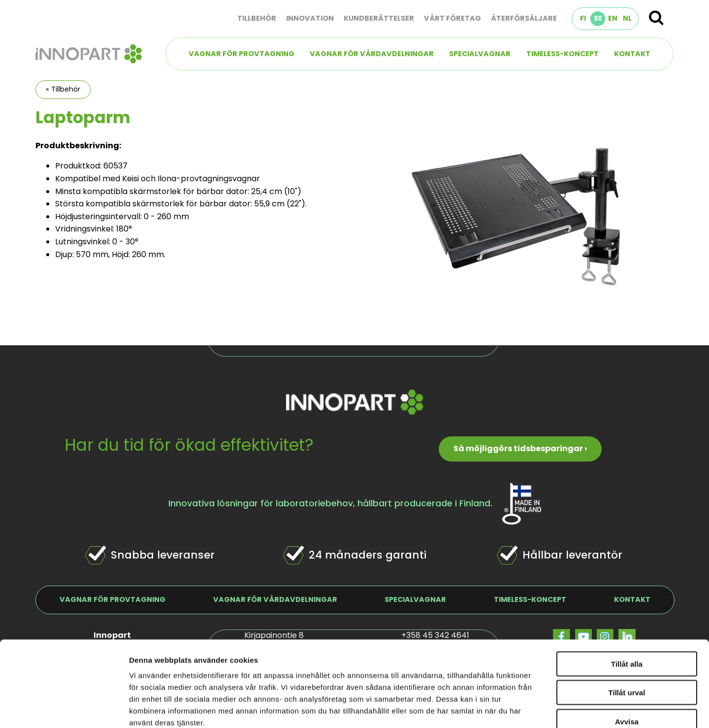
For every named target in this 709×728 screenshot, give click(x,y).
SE (598, 18)
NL (627, 18)
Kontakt (632, 54)
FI (583, 18)
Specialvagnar (480, 54)
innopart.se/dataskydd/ (236, 669)
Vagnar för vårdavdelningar (372, 54)
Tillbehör (257, 18)
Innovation (310, 18)
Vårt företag (452, 18)
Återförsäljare (524, 18)
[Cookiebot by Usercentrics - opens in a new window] (64, 709)
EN (613, 18)
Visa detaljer (535, 709)
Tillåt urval (627, 615)
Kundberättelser (379, 18)
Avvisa (627, 644)
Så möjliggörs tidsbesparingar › (520, 448)
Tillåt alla (627, 586)
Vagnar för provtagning (242, 54)
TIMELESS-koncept (563, 54)
